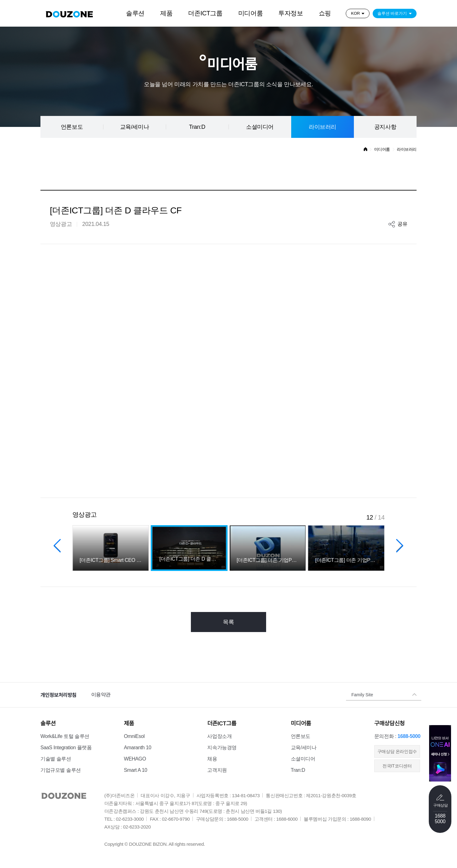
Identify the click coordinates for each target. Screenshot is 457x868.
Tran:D (197, 127)
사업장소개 (219, 736)
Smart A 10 (135, 770)
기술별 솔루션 (56, 759)
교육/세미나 (135, 127)
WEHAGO (135, 759)
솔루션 (135, 13)
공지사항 (385, 127)
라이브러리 (323, 127)
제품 (166, 13)
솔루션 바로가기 (392, 13)
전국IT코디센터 (397, 766)
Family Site (362, 695)
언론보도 (72, 127)
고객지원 (217, 770)
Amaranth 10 (137, 748)
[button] (57, 546)
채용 (212, 759)
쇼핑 (325, 13)
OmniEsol (134, 736)
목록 (228, 622)
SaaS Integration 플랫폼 (66, 748)
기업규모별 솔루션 (61, 770)
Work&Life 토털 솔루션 (65, 736)
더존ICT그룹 (205, 13)
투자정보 (291, 13)
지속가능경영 (222, 748)
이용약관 (101, 695)
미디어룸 (250, 13)
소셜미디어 (260, 127)
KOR (355, 13)
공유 (402, 224)
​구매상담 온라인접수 (397, 751)
